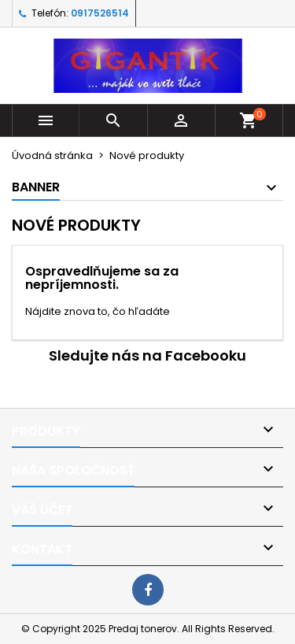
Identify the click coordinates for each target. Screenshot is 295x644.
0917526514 (100, 13)
